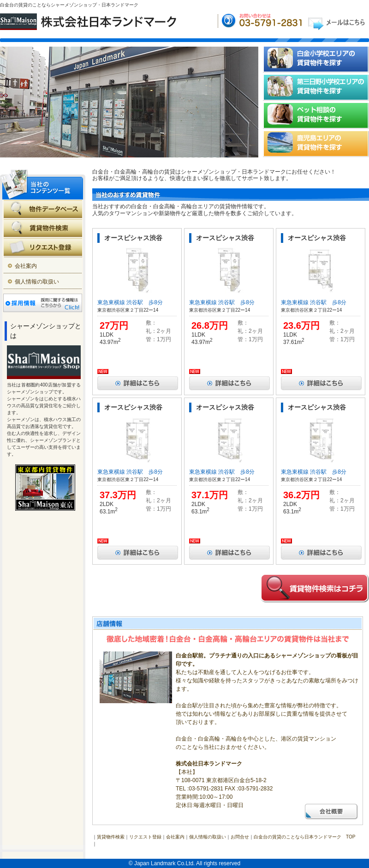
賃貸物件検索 (111, 837)
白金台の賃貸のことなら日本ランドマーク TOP (304, 837)
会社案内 (26, 266)
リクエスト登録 (145, 837)
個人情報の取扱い (37, 282)
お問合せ (240, 837)
